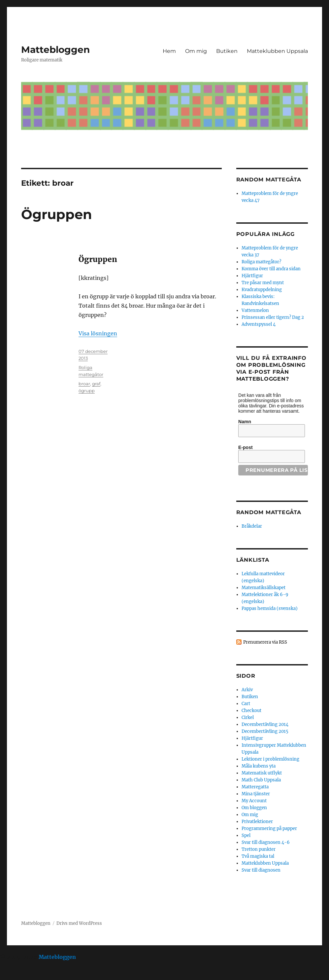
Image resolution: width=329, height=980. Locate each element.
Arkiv (247, 690)
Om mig (196, 51)
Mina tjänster (256, 794)
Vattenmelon (255, 310)
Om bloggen (254, 808)
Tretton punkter (259, 849)
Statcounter (16, 975)
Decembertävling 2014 (265, 724)
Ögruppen (57, 214)
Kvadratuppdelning (262, 290)
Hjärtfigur (252, 276)
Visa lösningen (98, 333)
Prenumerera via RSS (265, 642)
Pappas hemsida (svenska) (270, 608)
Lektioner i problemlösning (270, 759)
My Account (254, 801)
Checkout (251, 711)
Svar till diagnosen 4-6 (266, 842)
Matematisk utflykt (262, 773)
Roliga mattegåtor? (261, 262)
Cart (246, 704)
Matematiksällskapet (263, 588)
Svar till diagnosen (261, 870)
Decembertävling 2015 (265, 731)
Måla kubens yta (259, 766)
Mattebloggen (55, 50)
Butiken (227, 51)
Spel (246, 835)
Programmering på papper (269, 829)
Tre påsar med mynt (263, 283)
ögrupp (87, 391)
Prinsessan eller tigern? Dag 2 (273, 317)
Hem (169, 51)
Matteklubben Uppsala (277, 51)
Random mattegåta (269, 512)
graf (96, 384)
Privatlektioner (257, 822)
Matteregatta (255, 787)
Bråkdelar (252, 526)
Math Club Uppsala (261, 780)
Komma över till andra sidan (271, 269)
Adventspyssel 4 (259, 324)
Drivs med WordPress (79, 923)
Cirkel (248, 717)
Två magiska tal (258, 856)
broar (84, 384)
